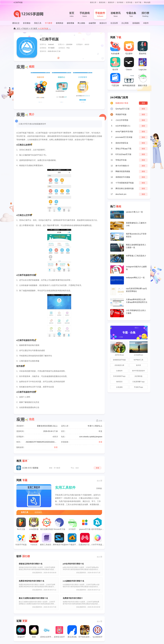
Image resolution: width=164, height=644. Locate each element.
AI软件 (146, 23)
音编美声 (21, 632)
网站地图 (147, 2)
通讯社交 (16, 23)
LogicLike (143, 64)
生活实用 (114, 23)
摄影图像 (70, 23)
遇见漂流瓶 (72, 632)
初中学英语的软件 (138, 371)
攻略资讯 (116, 15)
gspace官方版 (85, 524)
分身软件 (119, 371)
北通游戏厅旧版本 (85, 539)
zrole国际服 (34, 524)
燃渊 (34, 632)
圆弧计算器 (143, 80)
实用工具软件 (65, 488)
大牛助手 (72, 524)
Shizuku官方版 (59, 524)
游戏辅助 (136, 23)
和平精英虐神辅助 (85, 632)
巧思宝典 (115, 80)
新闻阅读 (60, 23)
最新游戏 (102, 2)
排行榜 (145, 15)
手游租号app (138, 387)
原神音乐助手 (59, 632)
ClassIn (129, 64)
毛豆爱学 (129, 48)
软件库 (138, 365)
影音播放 (27, 23)
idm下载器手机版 (72, 539)
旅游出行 (103, 23)
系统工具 (38, 23)
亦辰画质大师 (119, 365)
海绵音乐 (119, 382)
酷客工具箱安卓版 (47, 539)
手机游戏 (85, 15)
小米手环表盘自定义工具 (98, 539)
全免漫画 (119, 387)
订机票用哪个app (138, 382)
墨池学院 (143, 48)
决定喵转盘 (138, 376)
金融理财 (92, 23)
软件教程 (120, 2)
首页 (72, 15)
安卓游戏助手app (119, 376)
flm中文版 (21, 524)
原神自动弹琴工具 (47, 632)
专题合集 (131, 15)
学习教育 (49, 23)
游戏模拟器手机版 (119, 360)
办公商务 (125, 23)
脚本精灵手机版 (59, 539)
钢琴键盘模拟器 (129, 80)
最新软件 (111, 2)
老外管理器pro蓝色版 (98, 524)
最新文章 (93, 2)
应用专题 (129, 2)
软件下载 (138, 2)
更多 (98, 481)
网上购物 (81, 23)
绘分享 (115, 64)
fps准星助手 (98, 632)
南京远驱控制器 (47, 524)
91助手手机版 (21, 539)
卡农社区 (34, 539)
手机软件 (100, 15)
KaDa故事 (115, 48)
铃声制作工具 (138, 360)
